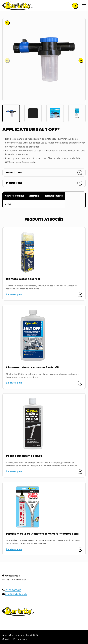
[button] (81, 60)
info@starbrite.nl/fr (16, 594)
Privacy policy (21, 639)
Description (14, 172)
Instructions (14, 183)
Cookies (7, 639)
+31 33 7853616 (13, 590)
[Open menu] (83, 6)
